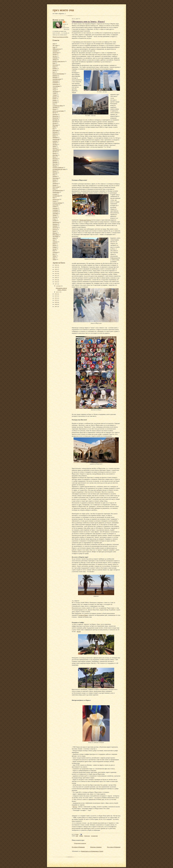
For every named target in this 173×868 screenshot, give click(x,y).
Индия (54, 113)
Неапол (55, 171)
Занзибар (55, 107)
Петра (54, 182)
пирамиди (55, 183)
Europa (54, 245)
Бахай (79, 631)
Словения (55, 210)
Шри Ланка (56, 235)
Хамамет (55, 226)
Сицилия (55, 208)
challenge (55, 242)
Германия (55, 82)
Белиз (54, 67)
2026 (56, 265)
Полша (54, 185)
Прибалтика (56, 192)
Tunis (54, 258)
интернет (55, 114)
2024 (54, 44)
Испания (55, 120)
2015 (56, 296)
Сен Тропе (55, 205)
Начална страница (96, 847)
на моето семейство (58, 167)
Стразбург (55, 212)
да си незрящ (56, 86)
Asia (54, 240)
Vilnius (54, 259)
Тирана (55, 215)
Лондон (55, 148)
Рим (54, 197)
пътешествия (56, 196)
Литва (54, 146)
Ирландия (55, 116)
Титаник (55, 217)
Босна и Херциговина (58, 74)
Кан (54, 128)
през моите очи (63, 10)
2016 (56, 294)
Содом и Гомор (83, 615)
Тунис (54, 219)
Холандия (55, 228)
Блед (54, 72)
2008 (56, 304)
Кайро (54, 127)
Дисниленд (56, 91)
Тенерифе (55, 213)
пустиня (55, 194)
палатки (55, 176)
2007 (56, 306)
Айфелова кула (57, 49)
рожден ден (56, 199)
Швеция (55, 233)
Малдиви (55, 155)
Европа (55, 97)
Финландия (56, 222)
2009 (56, 302)
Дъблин (55, 95)
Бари (54, 63)
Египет (54, 98)
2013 (56, 298)
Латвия (55, 143)
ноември (59, 286)
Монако (55, 166)
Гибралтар (55, 84)
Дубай (54, 93)
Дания (54, 88)
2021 (56, 275)
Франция (55, 224)
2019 (56, 280)
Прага (54, 189)
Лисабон (55, 144)
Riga (54, 254)
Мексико (55, 162)
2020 (56, 278)
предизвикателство (58, 190)
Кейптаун (55, 134)
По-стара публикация (114, 847)
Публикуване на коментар (80, 843)
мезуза (75, 807)
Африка (55, 59)
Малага (55, 153)
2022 (56, 273)
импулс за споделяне (58, 111)
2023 (56, 271)
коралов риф (56, 139)
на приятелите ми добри (59, 169)
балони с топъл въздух (59, 61)
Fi (66, 22)
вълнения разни (57, 79)
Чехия (54, 231)
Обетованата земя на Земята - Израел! (88, 22)
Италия (55, 123)
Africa (54, 238)
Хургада (55, 229)
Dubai (54, 243)
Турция (55, 220)
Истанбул (55, 121)
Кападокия (56, 130)
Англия (55, 54)
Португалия (56, 187)
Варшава (55, 77)
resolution (55, 252)
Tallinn (54, 256)
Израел (55, 109)
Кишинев (55, 137)
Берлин (55, 70)
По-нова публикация (78, 847)
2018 (56, 282)
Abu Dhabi (55, 236)
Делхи (54, 90)
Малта (54, 157)
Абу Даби (55, 45)
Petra (54, 251)
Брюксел (55, 75)
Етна (54, 104)
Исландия (55, 118)
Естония (55, 102)
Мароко (55, 160)
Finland (55, 247)
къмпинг (55, 141)
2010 (56, 300)
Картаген (55, 132)
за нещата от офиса (58, 106)
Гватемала (55, 81)
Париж (54, 180)
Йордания (55, 125)
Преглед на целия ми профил (60, 37)
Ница (54, 175)
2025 (56, 267)
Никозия (55, 173)
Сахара (54, 201)
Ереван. (55, 100)
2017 (56, 284)
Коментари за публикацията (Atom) (92, 851)
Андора (55, 56)
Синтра (55, 206)
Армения (55, 58)
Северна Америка (57, 203)
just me (54, 249)
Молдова (55, 164)
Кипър (54, 136)
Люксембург (56, 150)
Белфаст (55, 68)
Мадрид (55, 151)
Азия (54, 47)
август (58, 292)
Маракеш (55, 159)
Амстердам (56, 52)
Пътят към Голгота (85, 220)
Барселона (55, 65)
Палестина (56, 178)
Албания (55, 51)
